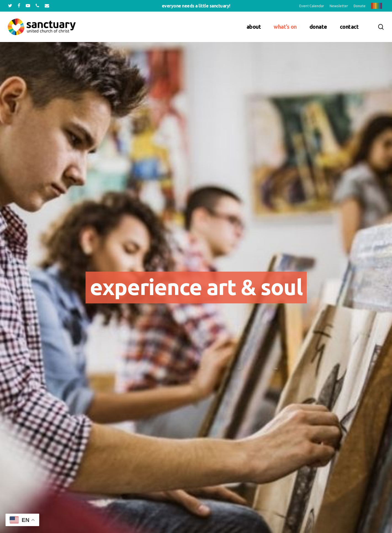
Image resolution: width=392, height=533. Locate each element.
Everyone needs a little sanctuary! (196, 6)
